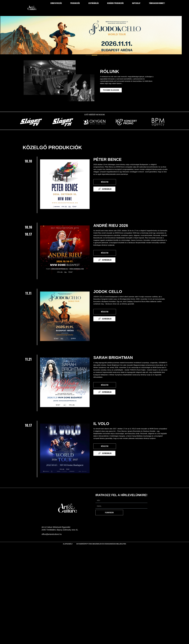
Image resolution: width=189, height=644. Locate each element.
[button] (88, 55)
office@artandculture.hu (52, 534)
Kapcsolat (136, 3)
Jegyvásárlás (94, 3)
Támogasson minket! (157, 3)
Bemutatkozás (56, 3)
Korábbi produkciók (115, 3)
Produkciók (75, 3)
